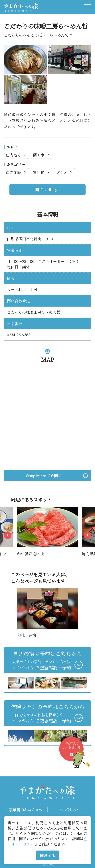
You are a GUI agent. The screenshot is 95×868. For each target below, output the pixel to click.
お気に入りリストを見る (73, 751)
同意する (48, 855)
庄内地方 (16, 155)
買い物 (41, 172)
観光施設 (16, 172)
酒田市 (41, 155)
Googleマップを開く (57, 476)
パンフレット (69, 810)
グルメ (64, 172)
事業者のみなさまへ (26, 810)
